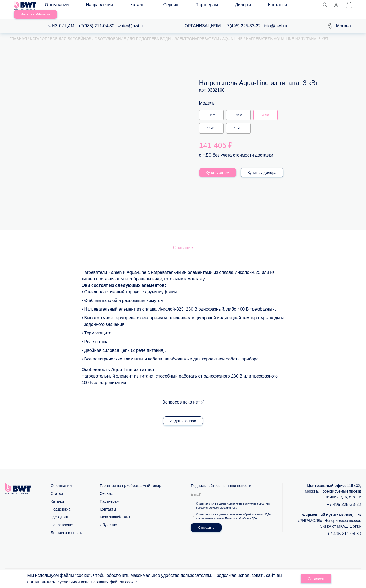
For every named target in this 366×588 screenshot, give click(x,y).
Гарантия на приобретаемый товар (130, 479)
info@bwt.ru (276, 19)
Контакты (217, 6)
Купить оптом (218, 166)
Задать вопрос (183, 414)
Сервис (142, 6)
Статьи (57, 487)
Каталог (120, 6)
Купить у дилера (262, 166)
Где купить (60, 510)
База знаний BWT (115, 510)
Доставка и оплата (67, 526)
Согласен (316, 579)
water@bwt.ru (131, 19)
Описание (183, 241)
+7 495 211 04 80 (344, 527)
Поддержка (61, 502)
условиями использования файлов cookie (102, 582)
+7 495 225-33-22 (344, 498)
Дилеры (193, 6)
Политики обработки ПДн (241, 512)
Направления (92, 6)
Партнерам (167, 6)
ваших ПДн (264, 508)
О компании (60, 6)
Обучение (108, 518)
